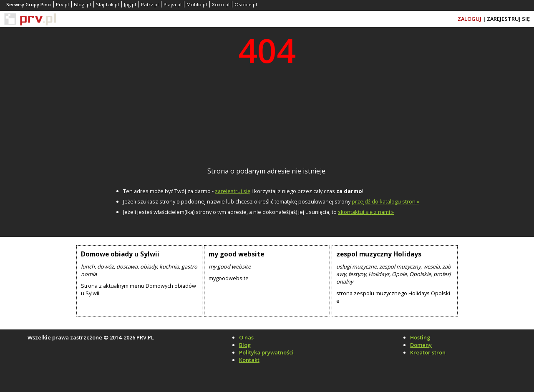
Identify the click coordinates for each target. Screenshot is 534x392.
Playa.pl (173, 4)
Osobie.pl (246, 4)
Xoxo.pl (221, 4)
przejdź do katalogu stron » (385, 201)
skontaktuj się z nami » (366, 212)
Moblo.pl (197, 4)
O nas (246, 337)
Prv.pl (62, 4)
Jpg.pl (130, 4)
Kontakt (249, 360)
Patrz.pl (150, 4)
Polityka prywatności (266, 352)
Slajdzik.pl (107, 4)
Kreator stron (428, 352)
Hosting (420, 337)
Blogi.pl (82, 4)
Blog (245, 345)
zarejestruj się (233, 191)
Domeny (421, 345)
